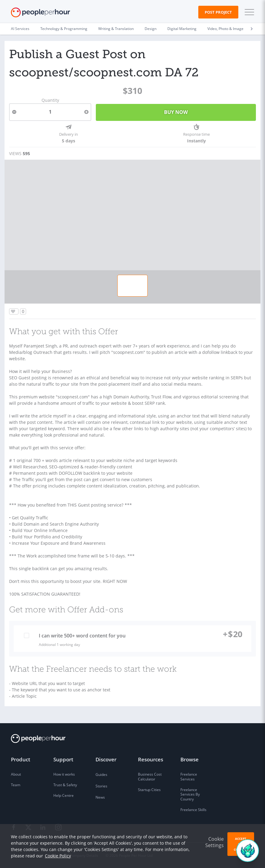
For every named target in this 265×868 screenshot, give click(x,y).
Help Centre (64, 795)
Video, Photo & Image (225, 29)
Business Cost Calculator (150, 777)
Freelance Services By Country (190, 794)
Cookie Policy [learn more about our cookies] (58, 856)
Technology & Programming (64, 29)
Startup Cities (149, 790)
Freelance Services (189, 777)
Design (151, 29)
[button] (248, 12)
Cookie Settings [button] (215, 842)
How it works (64, 774)
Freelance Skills (193, 810)
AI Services (20, 29)
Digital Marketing (182, 29)
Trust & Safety (65, 785)
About (16, 774)
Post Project (218, 12)
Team (16, 785)
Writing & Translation (116, 29)
